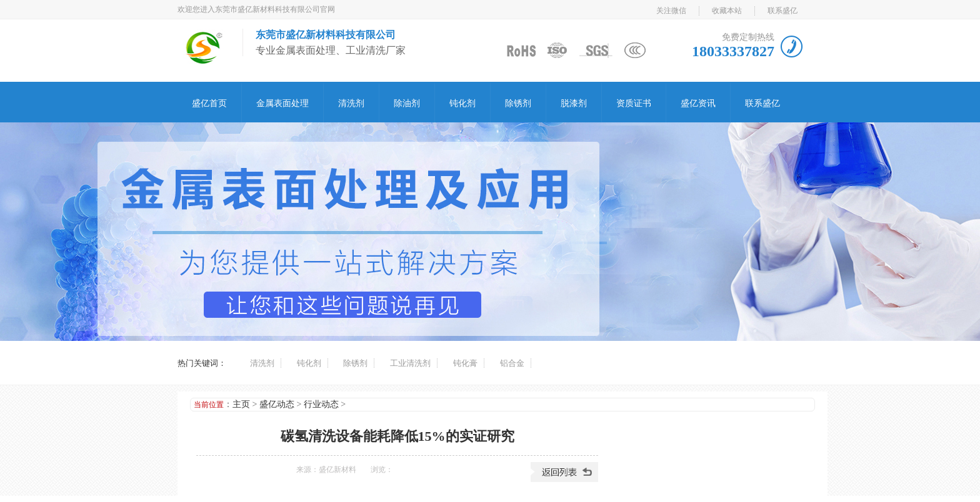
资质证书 (634, 103)
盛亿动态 (277, 404)
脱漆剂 (574, 103)
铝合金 (512, 363)
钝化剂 (462, 103)
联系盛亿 (782, 11)
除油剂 (407, 103)
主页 (241, 404)
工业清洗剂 (410, 363)
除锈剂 (518, 103)
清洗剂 (351, 103)
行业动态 (321, 404)
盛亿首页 (209, 103)
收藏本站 (727, 11)
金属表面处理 (282, 103)
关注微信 (671, 11)
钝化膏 (465, 363)
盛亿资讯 (698, 103)
